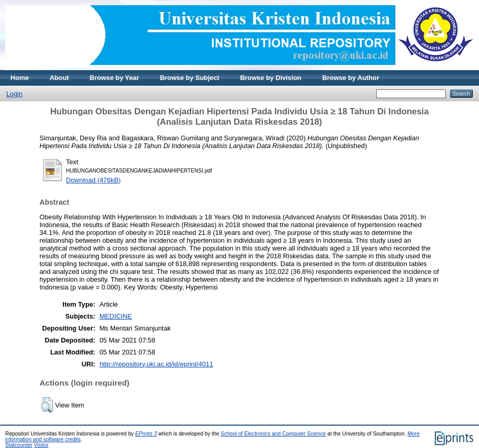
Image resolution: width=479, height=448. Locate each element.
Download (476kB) (93, 180)
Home (20, 78)
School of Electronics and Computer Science (274, 434)
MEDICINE (116, 316)
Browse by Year (115, 78)
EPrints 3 (146, 434)
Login (14, 94)
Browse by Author (351, 78)
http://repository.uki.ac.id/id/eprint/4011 (156, 364)
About (59, 78)
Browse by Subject (190, 78)
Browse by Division (271, 78)
